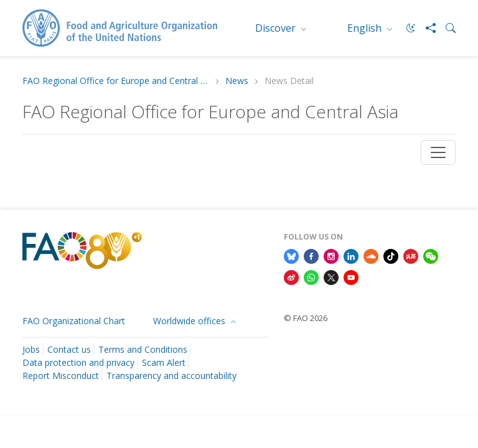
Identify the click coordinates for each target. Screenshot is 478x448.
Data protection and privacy (78, 362)
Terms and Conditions (143, 349)
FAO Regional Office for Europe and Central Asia (116, 81)
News (237, 81)
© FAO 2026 (306, 318)
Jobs (31, 349)
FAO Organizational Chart (74, 321)
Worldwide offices (190, 321)
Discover (277, 28)
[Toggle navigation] (438, 152)
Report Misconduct (61, 376)
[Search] (446, 28)
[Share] (426, 28)
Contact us (69, 349)
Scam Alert (164, 362)
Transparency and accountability (171, 376)
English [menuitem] (366, 28)
